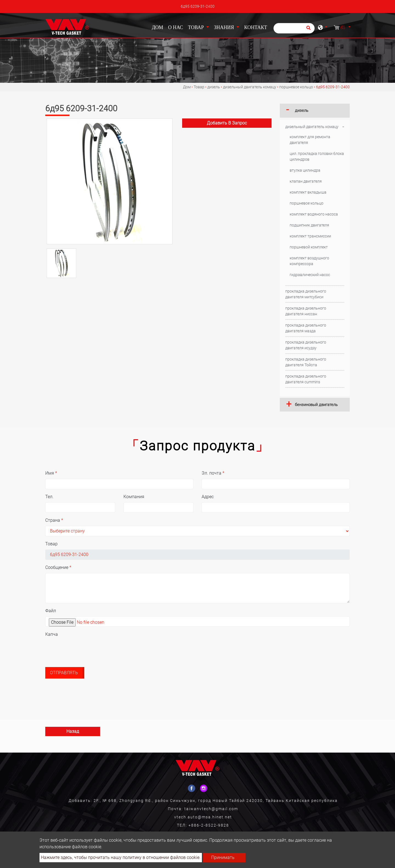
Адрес (208, 497)
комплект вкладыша (308, 192)
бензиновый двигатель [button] (316, 405)
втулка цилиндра (305, 170)
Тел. (49, 497)
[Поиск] (294, 28)
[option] (110, 181)
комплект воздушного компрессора (309, 261)
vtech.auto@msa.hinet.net (203, 817)
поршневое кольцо (296, 87)
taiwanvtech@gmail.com (211, 809)
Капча (52, 634)
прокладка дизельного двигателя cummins (306, 379)
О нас (176, 27)
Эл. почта (213, 473)
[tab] (315, 111)
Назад (73, 731)
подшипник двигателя (309, 225)
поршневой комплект (309, 247)
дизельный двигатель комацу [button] (312, 127)
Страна (54, 520)
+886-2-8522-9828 (209, 825)
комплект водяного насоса (314, 214)
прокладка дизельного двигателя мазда (306, 328)
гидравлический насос (310, 275)
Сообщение (58, 567)
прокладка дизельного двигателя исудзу (306, 345)
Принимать (223, 857)
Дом (158, 27)
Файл (51, 611)
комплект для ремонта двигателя (310, 140)
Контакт (256, 27)
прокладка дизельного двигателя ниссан (306, 311)
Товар (199, 87)
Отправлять (64, 673)
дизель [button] (302, 110)
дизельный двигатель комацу (250, 87)
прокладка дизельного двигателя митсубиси (306, 294)
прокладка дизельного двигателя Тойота (306, 362)
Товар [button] (196, 27)
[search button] (308, 30)
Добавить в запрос (227, 123)
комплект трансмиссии (310, 236)
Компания (134, 497)
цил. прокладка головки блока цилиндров (317, 156)
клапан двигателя (306, 181)
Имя (51, 473)
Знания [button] (225, 27)
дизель (214, 87)
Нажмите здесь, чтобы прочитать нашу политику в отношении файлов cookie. (121, 857)
